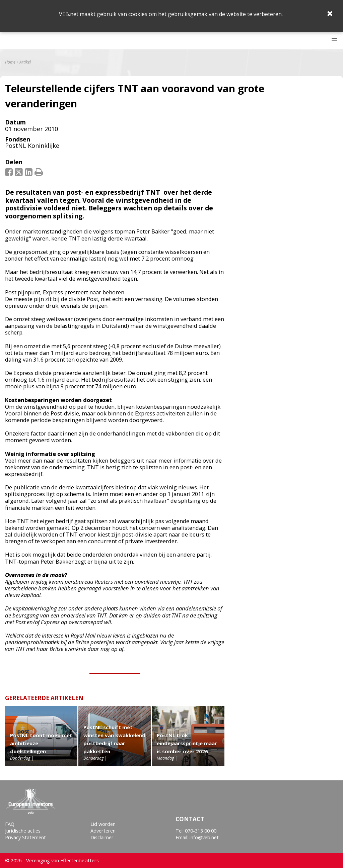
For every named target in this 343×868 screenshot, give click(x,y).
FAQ (10, 824)
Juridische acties (23, 831)
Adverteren (103, 831)
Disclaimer (102, 837)
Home (10, 62)
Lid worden (103, 824)
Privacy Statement (25, 837)
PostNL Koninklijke (32, 146)
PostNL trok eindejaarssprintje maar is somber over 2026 (187, 743)
